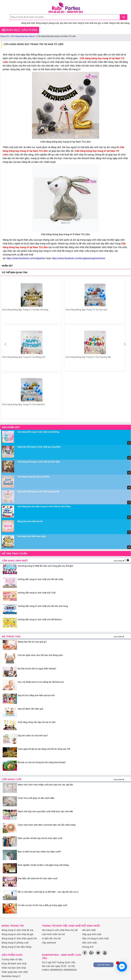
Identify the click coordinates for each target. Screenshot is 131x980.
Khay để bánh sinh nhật (14, 964)
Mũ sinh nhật (89, 930)
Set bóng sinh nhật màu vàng (32, 536)
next (125, 344)
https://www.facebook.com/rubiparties (26, 258)
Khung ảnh (88, 947)
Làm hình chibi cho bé (53, 934)
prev (6, 344)
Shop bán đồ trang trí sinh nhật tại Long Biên (39, 447)
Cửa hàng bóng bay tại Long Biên (34, 477)
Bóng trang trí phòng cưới (15, 943)
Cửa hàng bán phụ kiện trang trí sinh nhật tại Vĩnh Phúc (44, 506)
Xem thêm (118, 561)
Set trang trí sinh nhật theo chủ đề (60, 930)
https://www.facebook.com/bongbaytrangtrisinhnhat (78, 258)
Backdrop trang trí (11, 976)
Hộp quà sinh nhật (92, 934)
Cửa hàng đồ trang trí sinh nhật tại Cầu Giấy (39, 462)
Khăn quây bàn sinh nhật (15, 972)
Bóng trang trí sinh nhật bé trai (18, 930)
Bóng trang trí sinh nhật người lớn (19, 938)
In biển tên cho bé (51, 938)
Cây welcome (49, 943)
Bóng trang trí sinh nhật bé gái (17, 934)
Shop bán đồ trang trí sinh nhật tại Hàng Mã (38, 492)
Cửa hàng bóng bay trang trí (23, 36)
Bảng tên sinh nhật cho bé (30, 521)
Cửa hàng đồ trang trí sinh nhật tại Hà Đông (38, 432)
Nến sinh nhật (89, 943)
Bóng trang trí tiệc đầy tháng (16, 947)
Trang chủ (4, 36)
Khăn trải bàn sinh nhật (14, 968)
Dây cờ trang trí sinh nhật (95, 938)
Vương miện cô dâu (12, 959)
